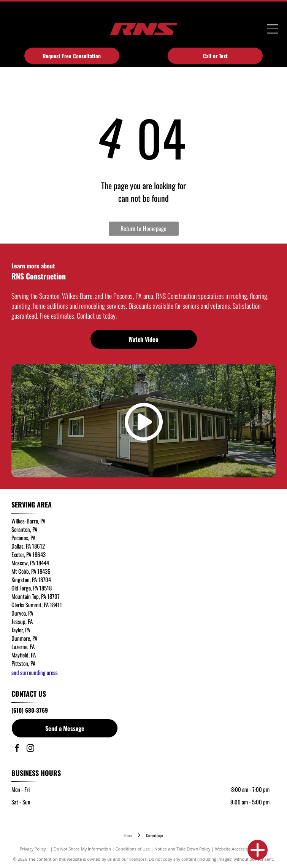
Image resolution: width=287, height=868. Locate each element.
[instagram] (30, 749)
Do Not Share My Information (82, 849)
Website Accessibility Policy (241, 849)
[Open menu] (273, 29)
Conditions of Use (133, 849)
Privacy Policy (33, 849)
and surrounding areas (35, 672)
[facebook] (17, 749)
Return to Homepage (143, 228)
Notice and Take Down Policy (182, 849)
